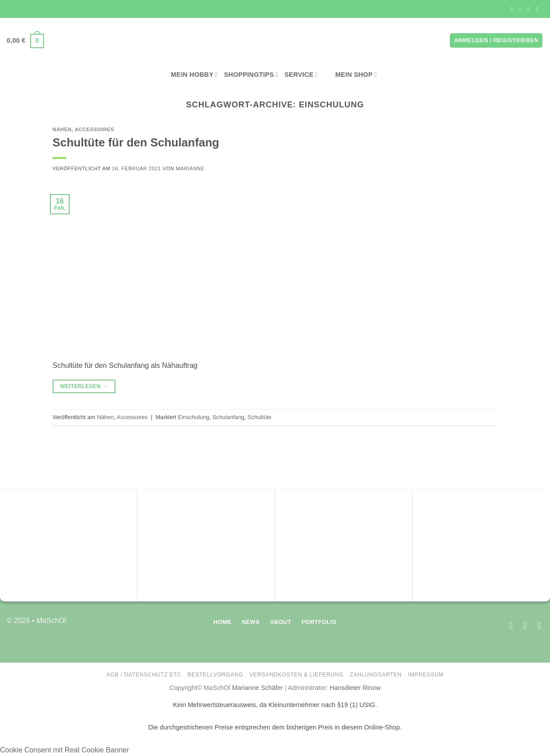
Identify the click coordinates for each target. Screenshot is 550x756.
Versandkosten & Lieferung (296, 675)
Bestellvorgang (216, 675)
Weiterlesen (84, 387)
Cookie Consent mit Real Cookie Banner (64, 750)
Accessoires (95, 129)
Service (301, 74)
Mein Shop (351, 75)
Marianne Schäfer (258, 688)
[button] (25, 41)
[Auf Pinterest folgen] (539, 9)
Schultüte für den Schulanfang (136, 142)
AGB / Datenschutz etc (144, 675)
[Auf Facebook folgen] (513, 9)
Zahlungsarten (376, 675)
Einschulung (194, 417)
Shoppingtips (251, 74)
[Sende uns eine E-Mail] (530, 9)
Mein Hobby (194, 74)
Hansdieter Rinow (355, 688)
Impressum (426, 675)
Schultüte (259, 417)
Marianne (190, 168)
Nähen (62, 129)
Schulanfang (228, 417)
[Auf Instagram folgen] (522, 9)
